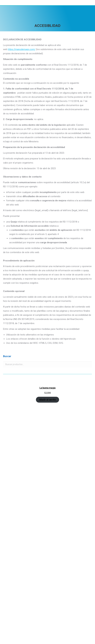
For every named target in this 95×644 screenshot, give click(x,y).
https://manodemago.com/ (22, 49)
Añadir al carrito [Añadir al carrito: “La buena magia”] (47, 400)
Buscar (89, 364)
